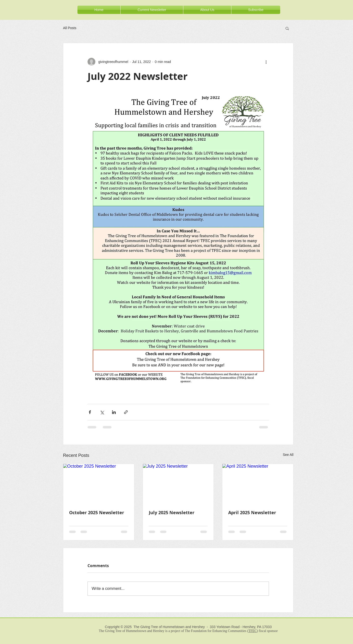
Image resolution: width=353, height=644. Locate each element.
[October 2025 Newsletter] (99, 484)
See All (288, 455)
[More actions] (266, 62)
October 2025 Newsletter (97, 513)
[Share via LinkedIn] (114, 412)
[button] (287, 28)
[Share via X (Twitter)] (102, 412)
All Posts (70, 28)
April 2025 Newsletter (252, 513)
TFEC (252, 631)
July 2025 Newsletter (172, 513)
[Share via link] (126, 412)
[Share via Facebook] (90, 412)
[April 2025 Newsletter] (258, 484)
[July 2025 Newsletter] (178, 484)
